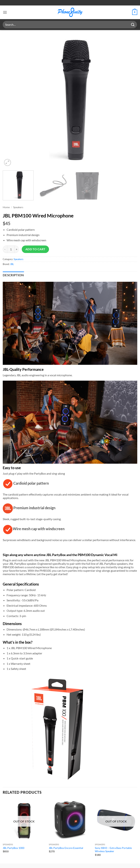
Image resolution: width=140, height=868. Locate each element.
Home (6, 207)
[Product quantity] (11, 249)
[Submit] (133, 24)
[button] (5, 12)
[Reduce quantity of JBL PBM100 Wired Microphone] (5, 249)
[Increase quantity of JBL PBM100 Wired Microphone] (17, 249)
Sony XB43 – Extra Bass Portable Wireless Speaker (113, 850)
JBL (12, 264)
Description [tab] (13, 275)
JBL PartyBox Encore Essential (66, 848)
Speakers (18, 207)
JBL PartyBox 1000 (14, 848)
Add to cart (35, 249)
